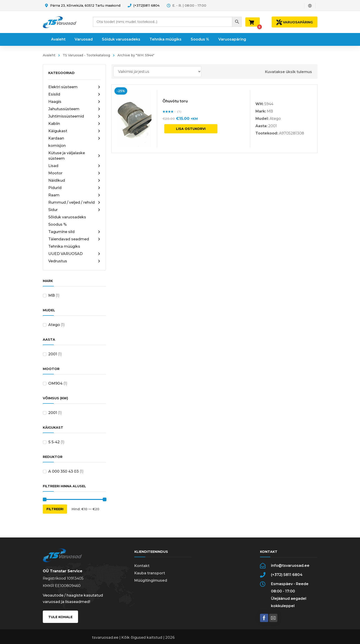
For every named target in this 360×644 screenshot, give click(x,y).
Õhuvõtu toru (175, 101)
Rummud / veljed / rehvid (74, 203)
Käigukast (74, 131)
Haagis (74, 102)
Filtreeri (55, 509)
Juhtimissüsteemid (74, 116)
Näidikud (74, 181)
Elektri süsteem (74, 87)
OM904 (55, 383)
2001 (53, 354)
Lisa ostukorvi (191, 129)
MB (51, 295)
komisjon (57, 146)
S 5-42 (54, 442)
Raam (74, 195)
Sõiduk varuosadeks (67, 217)
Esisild (74, 94)
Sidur (74, 210)
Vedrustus (74, 261)
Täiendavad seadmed (74, 239)
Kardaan (74, 138)
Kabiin (74, 124)
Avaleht (49, 55)
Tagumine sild (74, 232)
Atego (54, 325)
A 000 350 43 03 (64, 471)
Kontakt (142, 566)
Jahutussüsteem (74, 109)
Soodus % (57, 224)
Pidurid (74, 188)
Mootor (74, 173)
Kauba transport (150, 573)
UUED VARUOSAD (74, 254)
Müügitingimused (151, 580)
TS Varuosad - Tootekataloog (86, 55)
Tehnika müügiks (64, 246)
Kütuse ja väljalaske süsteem (74, 156)
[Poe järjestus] (157, 71)
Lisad (74, 166)
